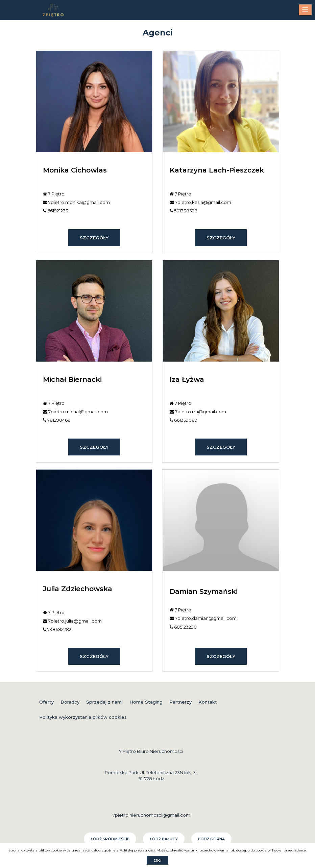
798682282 (57, 629)
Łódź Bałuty (164, 839)
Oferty (46, 702)
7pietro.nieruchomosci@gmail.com (151, 815)
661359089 (184, 420)
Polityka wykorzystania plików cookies (83, 717)
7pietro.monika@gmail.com (76, 202)
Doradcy (70, 702)
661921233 (56, 211)
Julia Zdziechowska (78, 589)
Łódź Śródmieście (110, 839)
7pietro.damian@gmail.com (203, 618)
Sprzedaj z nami (104, 702)
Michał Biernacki (72, 379)
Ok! (157, 860)
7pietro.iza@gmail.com (198, 412)
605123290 (183, 627)
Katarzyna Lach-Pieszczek (217, 170)
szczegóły (94, 238)
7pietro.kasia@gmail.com (200, 202)
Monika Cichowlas (75, 170)
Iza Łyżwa (187, 379)
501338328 (184, 211)
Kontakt (208, 702)
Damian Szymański (204, 591)
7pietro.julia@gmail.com (72, 621)
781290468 (57, 420)
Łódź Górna (211, 839)
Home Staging (146, 702)
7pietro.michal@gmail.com (75, 412)
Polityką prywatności (137, 850)
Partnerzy (180, 702)
